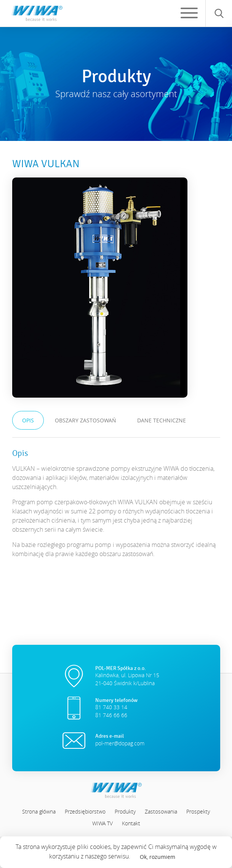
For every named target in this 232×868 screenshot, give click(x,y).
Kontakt (131, 823)
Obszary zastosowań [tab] (86, 420)
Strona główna (39, 811)
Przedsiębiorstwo (85, 811)
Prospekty (198, 811)
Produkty (125, 811)
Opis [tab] (28, 420)
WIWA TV (102, 823)
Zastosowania (161, 811)
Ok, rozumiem (158, 857)
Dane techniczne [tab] (162, 420)
